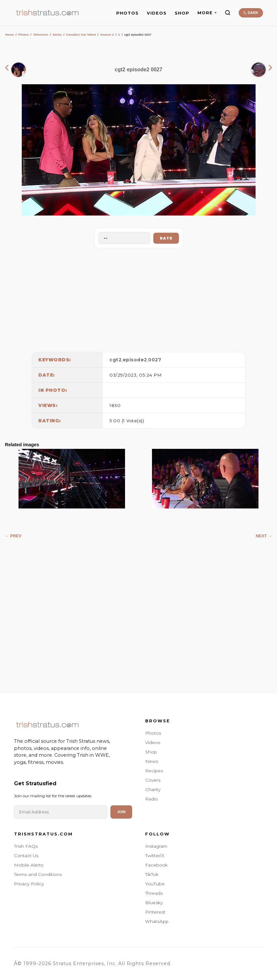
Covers (153, 780)
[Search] (228, 13)
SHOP (182, 13)
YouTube (155, 884)
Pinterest (155, 912)
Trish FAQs (26, 846)
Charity (153, 789)
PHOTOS (127, 13)
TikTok (152, 874)
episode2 (135, 360)
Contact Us (26, 856)
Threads (154, 893)
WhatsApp (157, 921)
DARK (251, 13)
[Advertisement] (139, 298)
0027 (155, 360)
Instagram (156, 846)
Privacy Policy (29, 884)
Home (10, 35)
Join (121, 812)
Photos (24, 35)
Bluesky (154, 903)
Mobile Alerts (29, 865)
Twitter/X (155, 856)
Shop (151, 752)
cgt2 (115, 360)
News (152, 761)
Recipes (154, 771)
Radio (151, 799)
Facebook (156, 865)
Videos (153, 742)
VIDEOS (157, 13)
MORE (207, 13)
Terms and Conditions (38, 874)
